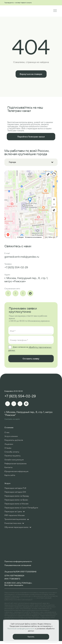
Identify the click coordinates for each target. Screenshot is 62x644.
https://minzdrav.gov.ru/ (28, 598)
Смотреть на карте (12, 419)
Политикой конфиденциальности (21, 629)
